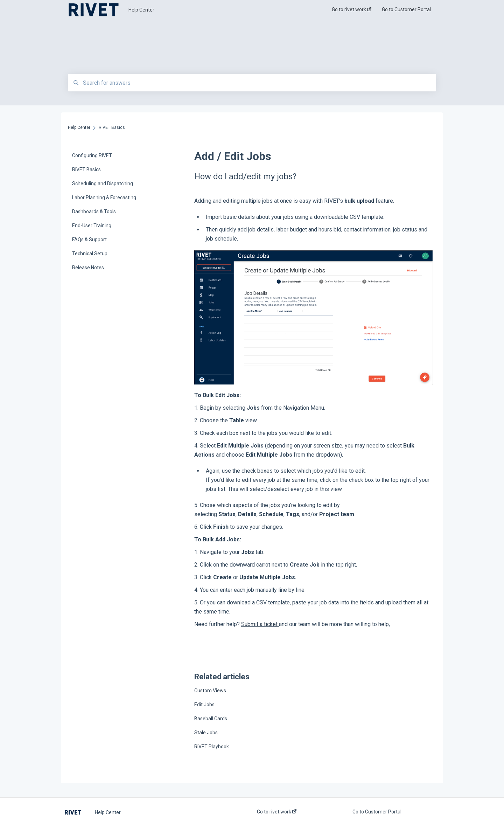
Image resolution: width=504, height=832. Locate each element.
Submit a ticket (260, 624)
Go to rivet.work (277, 812)
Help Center (141, 10)
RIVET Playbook (212, 747)
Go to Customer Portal (377, 812)
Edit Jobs (204, 705)
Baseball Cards (211, 719)
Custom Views (210, 691)
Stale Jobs (206, 733)
